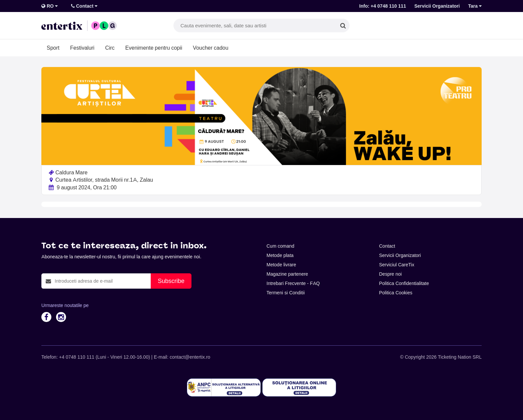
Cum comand (280, 246)
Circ (110, 48)
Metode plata (280, 255)
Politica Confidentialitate (404, 283)
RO (50, 6)
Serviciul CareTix (397, 265)
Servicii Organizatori (437, 6)
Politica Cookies (396, 293)
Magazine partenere (287, 274)
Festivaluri (82, 48)
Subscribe (171, 281)
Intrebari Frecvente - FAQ (293, 283)
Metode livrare (281, 265)
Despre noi (391, 274)
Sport (53, 48)
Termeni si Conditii (286, 293)
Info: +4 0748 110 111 (383, 6)
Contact (84, 6)
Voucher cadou (210, 48)
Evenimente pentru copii (154, 48)
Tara (475, 6)
